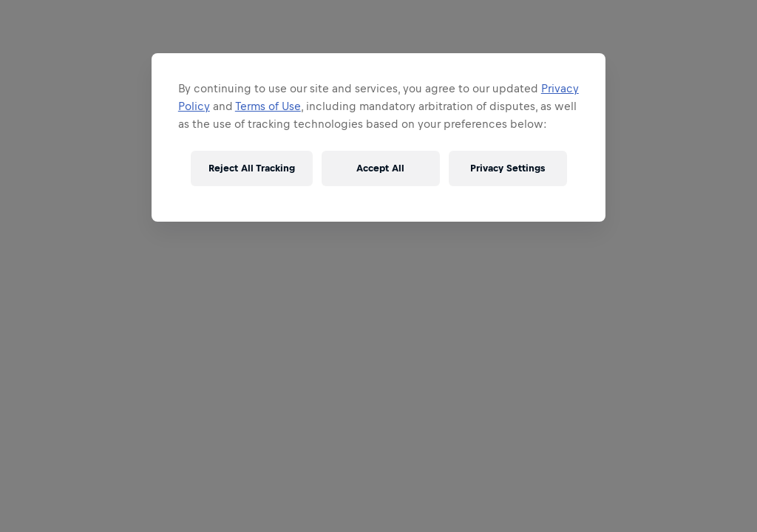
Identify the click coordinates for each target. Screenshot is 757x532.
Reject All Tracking (252, 168)
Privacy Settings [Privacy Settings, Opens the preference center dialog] (508, 168)
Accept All (380, 168)
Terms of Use (268, 106)
